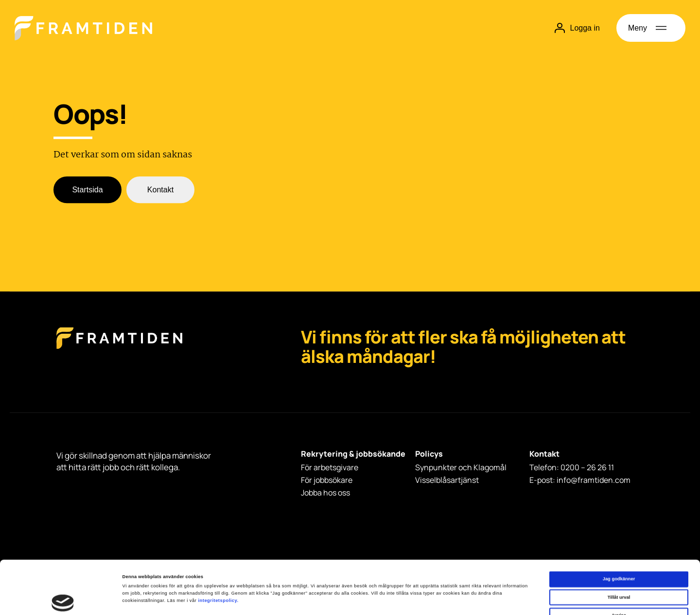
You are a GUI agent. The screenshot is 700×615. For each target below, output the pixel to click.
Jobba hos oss (325, 493)
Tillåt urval (619, 547)
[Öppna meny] (651, 28)
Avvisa (619, 565)
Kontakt (160, 190)
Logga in (577, 28)
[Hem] (83, 28)
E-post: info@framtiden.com (580, 480)
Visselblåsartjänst (447, 480)
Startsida (87, 190)
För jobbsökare (327, 480)
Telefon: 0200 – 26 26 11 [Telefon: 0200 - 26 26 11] (572, 467)
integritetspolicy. (218, 550)
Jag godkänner (619, 529)
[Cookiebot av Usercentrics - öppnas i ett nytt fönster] (63, 599)
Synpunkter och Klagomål (461, 467)
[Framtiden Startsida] (119, 348)
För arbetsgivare (330, 467)
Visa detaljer (415, 599)
